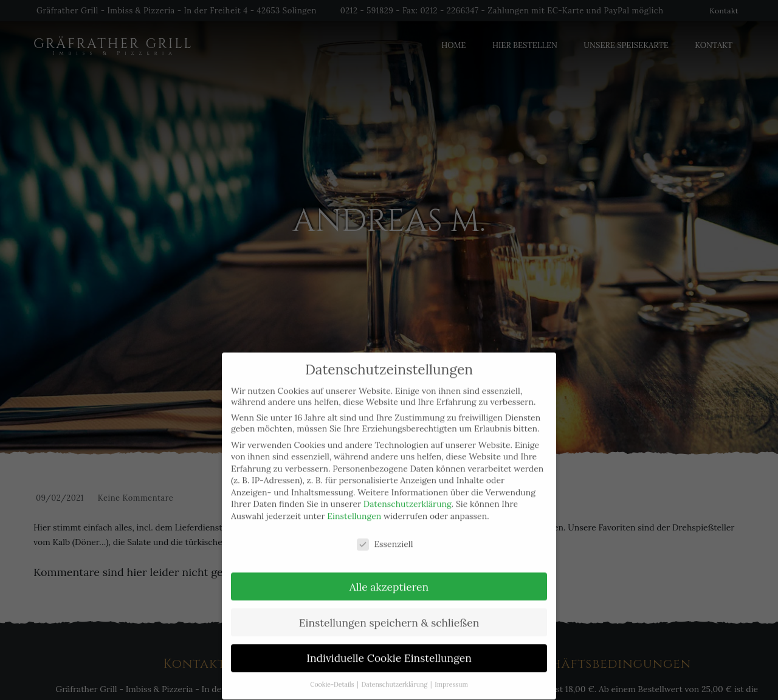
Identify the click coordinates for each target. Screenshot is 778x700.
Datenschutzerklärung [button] (395, 676)
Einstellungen (354, 508)
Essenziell (385, 536)
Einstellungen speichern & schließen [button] (389, 615)
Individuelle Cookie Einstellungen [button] (389, 650)
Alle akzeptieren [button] (389, 579)
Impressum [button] (451, 676)
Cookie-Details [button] (333, 676)
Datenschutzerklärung (408, 496)
